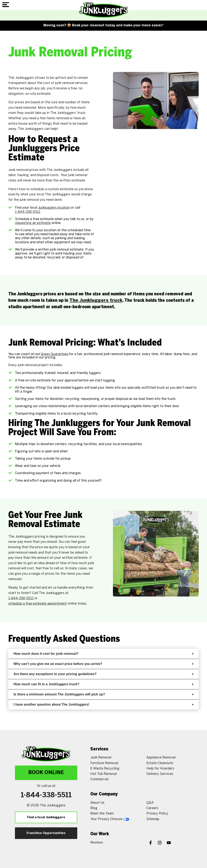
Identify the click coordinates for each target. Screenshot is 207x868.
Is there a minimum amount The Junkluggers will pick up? (103, 694)
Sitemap (153, 819)
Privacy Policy (157, 814)
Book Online (46, 773)
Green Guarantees (55, 354)
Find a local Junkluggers (46, 817)
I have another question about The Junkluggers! (103, 704)
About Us (97, 803)
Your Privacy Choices (110, 819)
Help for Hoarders (160, 769)
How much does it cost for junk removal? (103, 654)
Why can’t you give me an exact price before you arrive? (103, 664)
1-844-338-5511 (28, 212)
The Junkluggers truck (96, 301)
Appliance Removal (161, 758)
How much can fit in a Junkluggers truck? (103, 684)
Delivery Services (160, 774)
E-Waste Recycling (105, 769)
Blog (94, 808)
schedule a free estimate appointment (38, 604)
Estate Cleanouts (160, 763)
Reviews (97, 843)
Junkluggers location (54, 208)
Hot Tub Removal (103, 774)
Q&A (150, 803)
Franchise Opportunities (46, 833)
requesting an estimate (33, 223)
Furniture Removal (104, 763)
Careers (152, 808)
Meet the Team (102, 814)
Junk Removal (101, 758)
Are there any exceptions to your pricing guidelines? (103, 674)
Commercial (99, 779)
